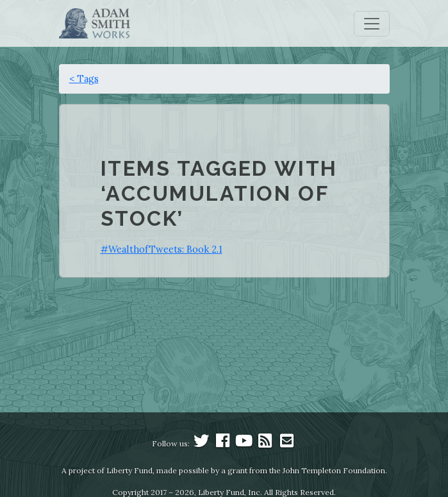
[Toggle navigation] (372, 24)
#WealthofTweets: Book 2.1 (162, 249)
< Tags (84, 79)
